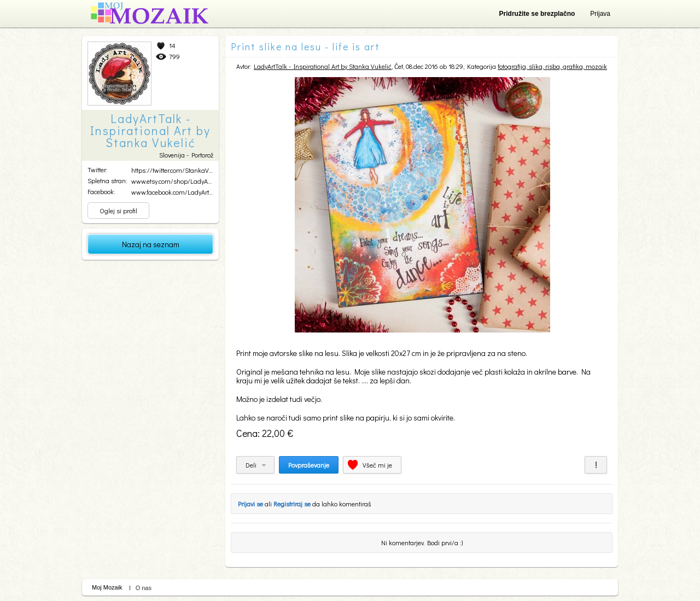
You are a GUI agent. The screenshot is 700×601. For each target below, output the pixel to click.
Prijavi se (250, 504)
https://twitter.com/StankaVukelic (178, 170)
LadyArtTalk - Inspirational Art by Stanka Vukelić (323, 66)
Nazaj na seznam (151, 244)
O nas (144, 588)
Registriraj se (292, 504)
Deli (251, 465)
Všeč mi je (377, 465)
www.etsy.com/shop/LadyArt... (173, 181)
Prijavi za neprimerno (596, 465)
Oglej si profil (118, 211)
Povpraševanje (309, 465)
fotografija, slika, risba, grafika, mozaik (552, 66)
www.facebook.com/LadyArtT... (173, 192)
